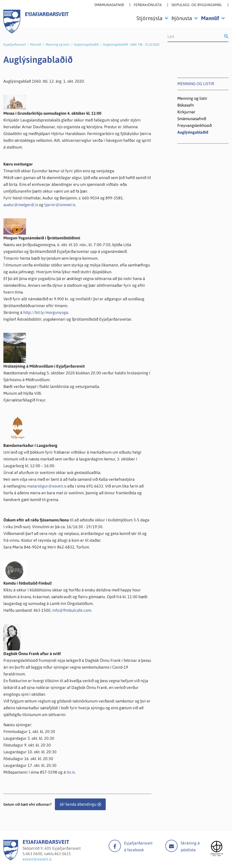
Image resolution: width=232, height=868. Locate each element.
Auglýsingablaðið (86, 44)
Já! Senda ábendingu (78, 804)
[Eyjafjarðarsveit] (11, 859)
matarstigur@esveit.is (47, 486)
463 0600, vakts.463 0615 (48, 854)
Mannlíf (36, 44)
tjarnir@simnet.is (60, 205)
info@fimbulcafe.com (72, 610)
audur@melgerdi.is (21, 205)
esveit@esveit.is (37, 859)
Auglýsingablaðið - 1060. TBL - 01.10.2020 (131, 44)
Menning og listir (58, 44)
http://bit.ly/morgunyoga (46, 312)
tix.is (71, 772)
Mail (171, 846)
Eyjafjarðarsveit (15, 44)
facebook (115, 846)
